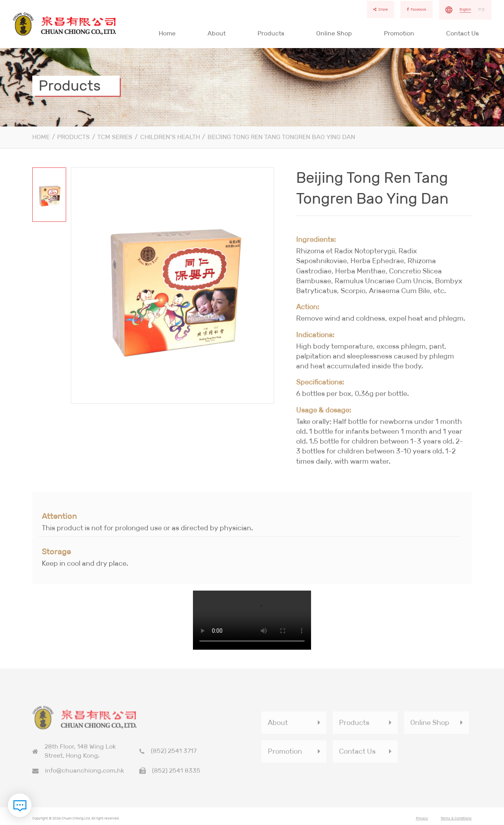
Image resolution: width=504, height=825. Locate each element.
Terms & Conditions (456, 820)
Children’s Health (170, 137)
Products (271, 33)
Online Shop (334, 33)
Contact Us (462, 33)
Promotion (399, 33)
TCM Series (115, 137)
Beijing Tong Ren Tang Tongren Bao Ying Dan (281, 137)
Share (381, 9)
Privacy (422, 820)
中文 (482, 9)
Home (167, 33)
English (465, 9)
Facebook (417, 9)
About (217, 33)
